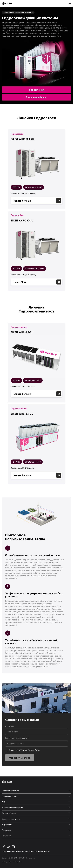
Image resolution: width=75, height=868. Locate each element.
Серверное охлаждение (11, 819)
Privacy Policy (34, 750)
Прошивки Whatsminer (10, 791)
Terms (23, 750)
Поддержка (6, 830)
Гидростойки (37, 90)
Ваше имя (10, 726)
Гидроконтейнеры (37, 97)
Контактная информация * (17, 738)
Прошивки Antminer (9, 796)
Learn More (38, 282)
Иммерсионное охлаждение (12, 808)
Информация (7, 824)
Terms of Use (18, 862)
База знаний (7, 836)
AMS (4, 802)
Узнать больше (38, 201)
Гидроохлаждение (9, 813)
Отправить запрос (20, 758)
